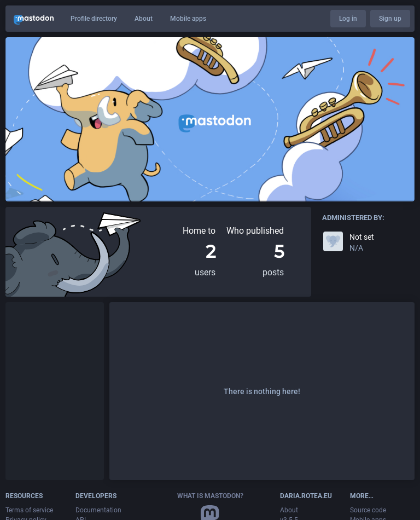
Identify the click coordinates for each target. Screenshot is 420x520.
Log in (348, 19)
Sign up (390, 19)
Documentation (98, 510)
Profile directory (94, 19)
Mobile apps (188, 19)
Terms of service (29, 510)
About (144, 19)
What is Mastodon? (210, 496)
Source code (368, 510)
